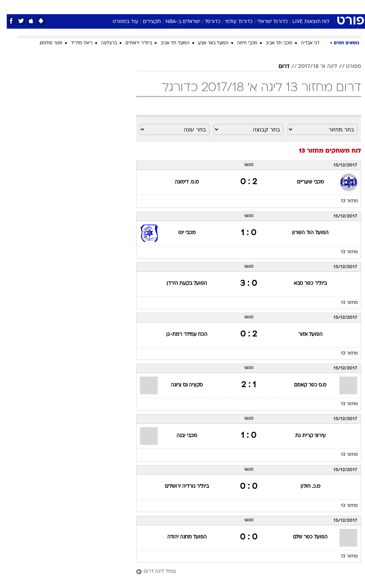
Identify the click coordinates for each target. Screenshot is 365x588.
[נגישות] (10, 7)
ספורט (273, 7)
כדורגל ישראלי (266, 22)
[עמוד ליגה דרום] (242, 572)
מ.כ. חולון (304, 487)
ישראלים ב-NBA (176, 22)
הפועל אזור (304, 335)
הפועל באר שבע (207, 43)
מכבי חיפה (240, 43)
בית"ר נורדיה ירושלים (180, 487)
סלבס (231, 7)
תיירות (153, 7)
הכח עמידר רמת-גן (180, 335)
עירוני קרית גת (304, 436)
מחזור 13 (343, 201)
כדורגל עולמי (232, 22)
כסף (213, 7)
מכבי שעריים (304, 182)
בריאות (175, 7)
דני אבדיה (303, 43)
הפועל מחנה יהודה (180, 537)
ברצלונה (102, 43)
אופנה (104, 7)
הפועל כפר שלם (304, 537)
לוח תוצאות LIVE (304, 22)
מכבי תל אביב (272, 43)
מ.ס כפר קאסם (304, 385)
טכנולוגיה (128, 7)
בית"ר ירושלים (132, 43)
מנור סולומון (44, 43)
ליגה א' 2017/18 (311, 67)
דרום (277, 67)
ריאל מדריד (75, 43)
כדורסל (206, 22)
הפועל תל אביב (168, 43)
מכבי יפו (180, 233)
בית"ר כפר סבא (304, 284)
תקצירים (145, 22)
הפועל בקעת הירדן (180, 284)
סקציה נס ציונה (180, 385)
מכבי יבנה (180, 436)
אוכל (195, 7)
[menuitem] (291, 7)
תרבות (252, 7)
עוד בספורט (119, 22)
